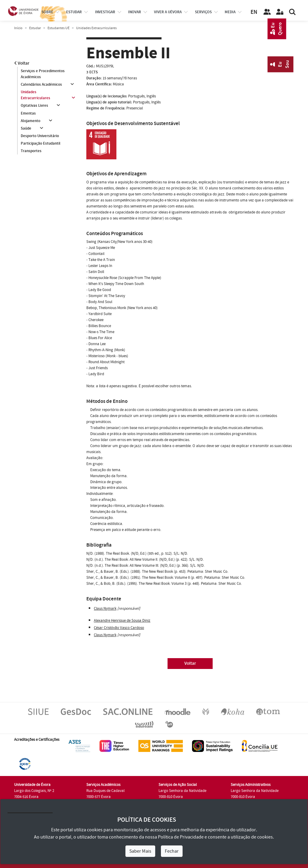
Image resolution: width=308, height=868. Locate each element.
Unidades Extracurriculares (35, 95)
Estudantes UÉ (59, 28)
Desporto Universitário (40, 136)
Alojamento (31, 121)
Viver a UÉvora (168, 12)
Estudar (35, 28)
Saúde (26, 128)
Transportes (31, 151)
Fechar (172, 851)
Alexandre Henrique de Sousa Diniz (122, 621)
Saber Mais (140, 851)
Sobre (47, 12)
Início (18, 28)
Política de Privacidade (181, 837)
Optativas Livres (34, 106)
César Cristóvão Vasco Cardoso (119, 628)
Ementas (28, 113)
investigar (105, 12)
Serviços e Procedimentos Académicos (43, 74)
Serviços (203, 12)
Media (230, 12)
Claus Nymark (105, 609)
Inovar (135, 12)
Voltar (22, 63)
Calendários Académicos (41, 84)
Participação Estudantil (41, 144)
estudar (74, 12)
